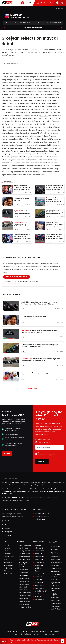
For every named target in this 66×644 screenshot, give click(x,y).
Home (10, 8)
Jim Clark (54, 578)
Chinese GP (39, 549)
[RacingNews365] (33, 624)
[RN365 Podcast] (23, 3)
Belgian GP (39, 572)
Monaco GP (39, 560)
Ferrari (6, 551)
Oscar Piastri (24, 570)
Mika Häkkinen (56, 572)
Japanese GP (40, 551)
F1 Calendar (27, 8)
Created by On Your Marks (30, 635)
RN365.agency (40, 520)
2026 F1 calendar (18, 498)
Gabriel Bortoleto (25, 608)
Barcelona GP (40, 563)
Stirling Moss (55, 586)
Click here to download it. (11, 284)
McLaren (7, 549)
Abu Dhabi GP (40, 600)
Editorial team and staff (43, 514)
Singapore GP (40, 589)
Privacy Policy (54, 632)
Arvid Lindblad (24, 585)
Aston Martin (8, 563)
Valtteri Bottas (24, 582)
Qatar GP (38, 597)
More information (33, 28)
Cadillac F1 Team (10, 574)
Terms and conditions (39, 632)
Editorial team (12, 632)
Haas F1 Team (8, 566)
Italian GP (38, 580)
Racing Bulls (8, 569)
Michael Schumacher (55, 554)
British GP (38, 569)
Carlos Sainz (24, 573)
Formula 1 (44, 115)
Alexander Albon (25, 596)
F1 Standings (39, 8)
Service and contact (42, 517)
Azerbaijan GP (40, 586)
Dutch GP (38, 577)
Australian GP (40, 546)
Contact (14, 635)
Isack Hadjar (24, 567)
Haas (9, 74)
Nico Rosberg (55, 547)
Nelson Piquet (56, 601)
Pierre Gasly (24, 588)
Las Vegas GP (40, 594)
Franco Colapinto (25, 605)
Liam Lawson (24, 599)
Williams (7, 572)
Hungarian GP (40, 574)
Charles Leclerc (7, 494)
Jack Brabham (56, 604)
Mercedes (7, 554)
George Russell (55, 492)
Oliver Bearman (25, 602)
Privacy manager (49, 635)
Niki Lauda (54, 580)
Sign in (7, 454)
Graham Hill (55, 598)
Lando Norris (44, 492)
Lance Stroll (23, 590)
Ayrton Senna (56, 560)
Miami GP (38, 554)
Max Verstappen (25, 546)
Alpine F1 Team (9, 557)
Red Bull (6, 546)
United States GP (41, 592)
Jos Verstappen (56, 575)
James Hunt (55, 566)
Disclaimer (24, 632)
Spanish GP (39, 583)
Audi (5, 560)
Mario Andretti (56, 610)
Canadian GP (40, 557)
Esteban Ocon (24, 579)
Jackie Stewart (56, 569)
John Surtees (55, 607)
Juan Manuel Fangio (55, 590)
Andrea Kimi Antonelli (23, 564)
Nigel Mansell (55, 583)
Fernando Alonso (21, 492)
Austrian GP (39, 566)
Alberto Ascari (56, 557)
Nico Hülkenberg (25, 593)
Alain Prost (54, 550)
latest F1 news (13, 483)
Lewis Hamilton (49, 489)
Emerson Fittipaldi (54, 594)
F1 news (17, 8)
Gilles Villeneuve (56, 563)
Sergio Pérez (24, 576)
